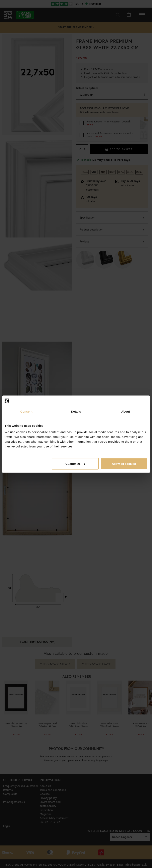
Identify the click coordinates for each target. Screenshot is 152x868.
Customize (75, 464)
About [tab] (126, 411)
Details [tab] (76, 411)
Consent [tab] (26, 411)
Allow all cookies (124, 464)
